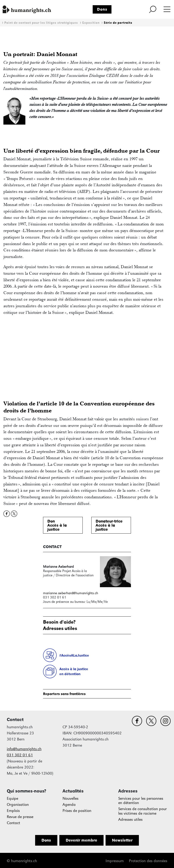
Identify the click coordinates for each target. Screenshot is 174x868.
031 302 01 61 (20, 755)
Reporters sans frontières (64, 694)
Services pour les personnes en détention (141, 801)
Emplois (13, 811)
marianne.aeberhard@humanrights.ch (71, 593)
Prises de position (77, 811)
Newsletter (122, 840)
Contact (13, 823)
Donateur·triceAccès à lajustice (109, 525)
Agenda (69, 805)
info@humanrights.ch (24, 749)
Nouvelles (70, 798)
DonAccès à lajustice (57, 525)
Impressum (115, 861)
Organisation (18, 805)
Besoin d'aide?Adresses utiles (60, 625)
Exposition (91, 23)
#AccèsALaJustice (74, 655)
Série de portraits (118, 23)
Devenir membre (81, 840)
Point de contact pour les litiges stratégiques (41, 23)
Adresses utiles (130, 820)
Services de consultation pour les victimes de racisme (143, 811)
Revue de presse (20, 817)
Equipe (12, 798)
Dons (102, 9)
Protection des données (148, 861)
